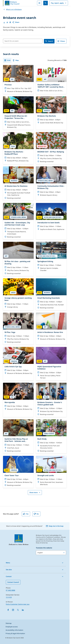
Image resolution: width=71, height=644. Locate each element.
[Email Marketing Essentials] (51, 294)
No (36, 514)
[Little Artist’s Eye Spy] (18, 361)
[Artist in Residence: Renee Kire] (51, 327)
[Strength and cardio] (51, 471)
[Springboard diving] (51, 257)
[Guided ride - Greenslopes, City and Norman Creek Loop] (18, 221)
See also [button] (9, 570)
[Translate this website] (51, 553)
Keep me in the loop (55, 526)
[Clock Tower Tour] (18, 472)
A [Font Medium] (7, 22)
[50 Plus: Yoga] (18, 329)
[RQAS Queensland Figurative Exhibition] (51, 364)
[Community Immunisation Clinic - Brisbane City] (51, 182)
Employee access (12, 627)
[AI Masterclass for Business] (18, 184)
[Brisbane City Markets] (51, 111)
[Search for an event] (23, 41)
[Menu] (39, 3)
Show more (35, 492)
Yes (26, 514)
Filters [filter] (61, 41)
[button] (16, 22)
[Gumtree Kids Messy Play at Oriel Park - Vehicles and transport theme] (18, 436)
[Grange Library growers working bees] (18, 294)
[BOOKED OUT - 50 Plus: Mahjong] (51, 148)
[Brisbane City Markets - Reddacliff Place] (18, 148)
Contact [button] (9, 576)
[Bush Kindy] (51, 436)
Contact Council (13, 582)
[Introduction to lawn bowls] (51, 217)
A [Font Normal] (4, 23)
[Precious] (18, 80)
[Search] (46, 3)
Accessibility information (14, 630)
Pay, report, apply (59, 3)
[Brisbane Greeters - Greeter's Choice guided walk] (51, 400)
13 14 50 (9, 597)
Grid (7, 60)
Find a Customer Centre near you (18, 604)
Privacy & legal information (15, 633)
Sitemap (9, 623)
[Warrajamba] (18, 397)
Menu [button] (8, 563)
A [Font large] (10, 22)
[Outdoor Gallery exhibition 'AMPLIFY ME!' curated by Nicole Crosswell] (51, 79)
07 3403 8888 (10, 590)
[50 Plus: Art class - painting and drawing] (18, 259)
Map (16, 60)
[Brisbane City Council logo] (11, 3)
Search (49, 41)
